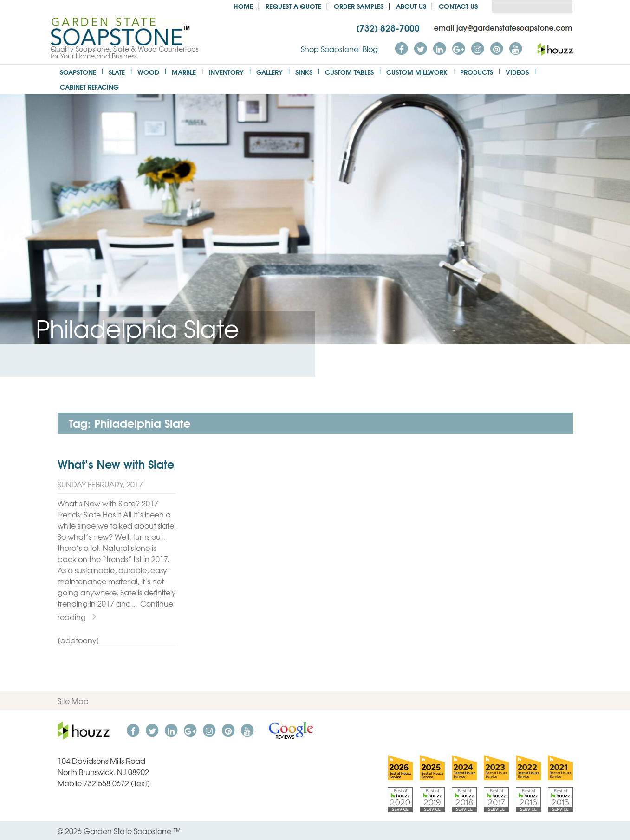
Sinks (304, 72)
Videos (517, 72)
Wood (148, 72)
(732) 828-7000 (388, 27)
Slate (117, 72)
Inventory (226, 72)
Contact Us (458, 6)
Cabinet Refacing (89, 87)
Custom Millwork (417, 72)
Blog (370, 49)
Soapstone (78, 72)
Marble (184, 72)
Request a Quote (293, 6)
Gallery (270, 72)
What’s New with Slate (116, 464)
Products (477, 72)
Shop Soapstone (330, 49)
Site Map (73, 701)
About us (411, 6)
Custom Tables (349, 72)
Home (243, 6)
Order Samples (359, 6)
